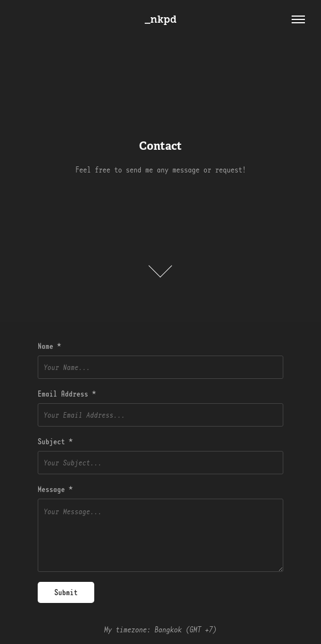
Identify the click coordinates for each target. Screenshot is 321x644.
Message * (55, 489)
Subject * (55, 442)
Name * (49, 346)
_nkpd (161, 19)
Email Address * (67, 394)
